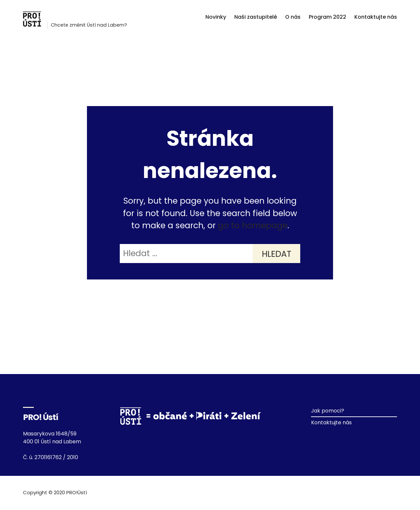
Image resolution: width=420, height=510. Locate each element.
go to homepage (253, 225)
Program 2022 (327, 17)
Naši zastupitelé (256, 17)
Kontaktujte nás (376, 17)
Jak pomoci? (328, 411)
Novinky (216, 17)
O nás (293, 17)
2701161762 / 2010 (56, 457)
